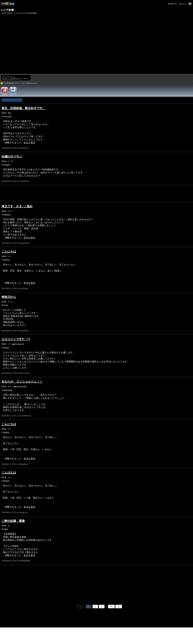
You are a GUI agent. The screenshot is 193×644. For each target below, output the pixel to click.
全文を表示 (29, 143)
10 (111, 607)
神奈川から (9, 297)
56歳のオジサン (12, 156)
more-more (7, 116)
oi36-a (6, 529)
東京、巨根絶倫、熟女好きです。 (23, 108)
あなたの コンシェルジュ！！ (22, 382)
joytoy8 (6, 348)
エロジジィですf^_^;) (16, 339)
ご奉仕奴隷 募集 (13, 521)
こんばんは (9, 473)
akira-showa (8, 390)
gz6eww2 (7, 214)
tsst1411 (7, 260)
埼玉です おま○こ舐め (17, 206)
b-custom (7, 165)
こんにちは (9, 251)
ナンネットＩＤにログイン (11, 78)
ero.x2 (6, 305)
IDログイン (13, 95)
